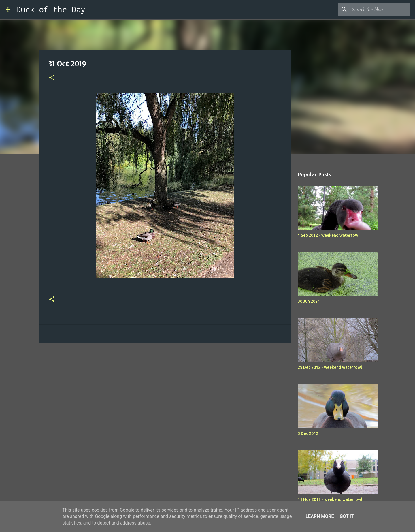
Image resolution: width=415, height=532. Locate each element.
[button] (52, 78)
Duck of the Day (51, 9)
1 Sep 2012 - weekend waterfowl (329, 235)
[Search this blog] (380, 10)
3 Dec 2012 (308, 433)
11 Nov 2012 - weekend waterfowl (330, 499)
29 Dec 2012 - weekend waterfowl (330, 367)
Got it (347, 516)
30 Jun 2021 (309, 301)
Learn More (320, 516)
